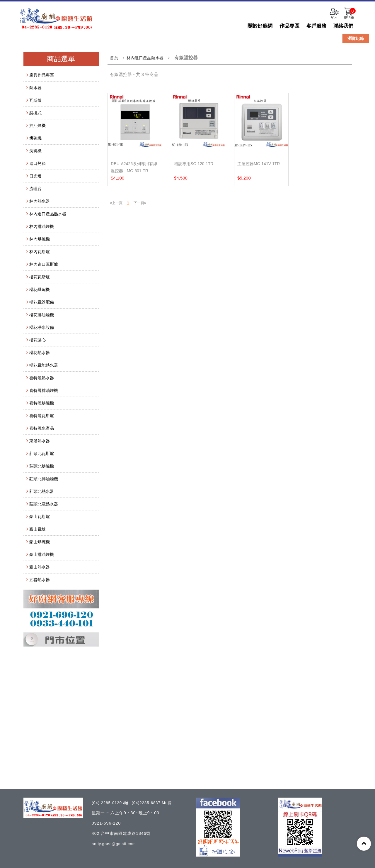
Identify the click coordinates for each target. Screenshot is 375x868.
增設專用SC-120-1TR (194, 164)
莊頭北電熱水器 (44, 504)
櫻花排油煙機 (42, 315)
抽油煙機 (37, 126)
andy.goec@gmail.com (114, 844)
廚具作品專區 (42, 75)
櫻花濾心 (37, 340)
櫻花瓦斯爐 (40, 277)
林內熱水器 (40, 201)
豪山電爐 (37, 529)
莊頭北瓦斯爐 (42, 454)
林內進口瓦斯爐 (44, 264)
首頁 (114, 58)
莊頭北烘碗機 (42, 466)
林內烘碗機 (40, 239)
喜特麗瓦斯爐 (42, 416)
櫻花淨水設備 (42, 327)
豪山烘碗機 (40, 542)
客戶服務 (316, 26)
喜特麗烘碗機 (42, 403)
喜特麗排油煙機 (44, 390)
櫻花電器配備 (42, 302)
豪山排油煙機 (42, 554)
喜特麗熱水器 (42, 378)
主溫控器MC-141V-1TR (259, 164)
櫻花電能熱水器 (44, 365)
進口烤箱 (37, 163)
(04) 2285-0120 (108, 803)
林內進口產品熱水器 (48, 214)
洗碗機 (35, 151)
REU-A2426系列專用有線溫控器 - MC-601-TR (134, 167)
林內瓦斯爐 (40, 252)
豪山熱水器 (40, 567)
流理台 (35, 189)
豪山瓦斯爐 (40, 517)
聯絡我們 (343, 26)
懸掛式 (35, 113)
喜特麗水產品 (42, 428)
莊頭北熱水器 (42, 491)
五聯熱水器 (40, 580)
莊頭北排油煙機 (44, 479)
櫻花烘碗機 (40, 290)
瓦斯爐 (35, 100)
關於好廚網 (260, 26)
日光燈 (35, 176)
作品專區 (289, 26)
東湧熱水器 (40, 441)
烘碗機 (35, 138)
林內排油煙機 (42, 226)
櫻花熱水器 (40, 353)
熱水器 (35, 88)
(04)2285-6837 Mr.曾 (148, 803)
